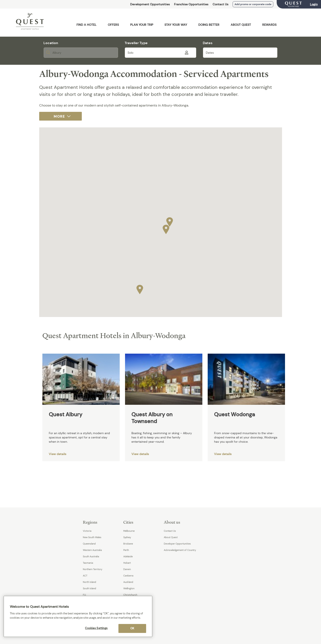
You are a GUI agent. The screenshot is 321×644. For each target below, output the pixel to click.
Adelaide (128, 556)
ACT (85, 576)
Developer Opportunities (177, 544)
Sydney (127, 537)
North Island (89, 582)
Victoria (87, 531)
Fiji (84, 595)
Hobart (127, 563)
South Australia (91, 556)
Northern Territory (93, 569)
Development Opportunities (150, 4)
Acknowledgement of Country (180, 550)
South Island (89, 588)
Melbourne (129, 531)
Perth (126, 550)
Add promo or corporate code (253, 4)
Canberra (128, 576)
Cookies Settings (96, 628)
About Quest (171, 537)
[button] (170, 221)
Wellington (129, 588)
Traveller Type (136, 43)
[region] (78, 616)
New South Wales (92, 537)
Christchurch (130, 595)
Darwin (127, 569)
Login (314, 4)
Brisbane (128, 544)
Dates (208, 43)
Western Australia (92, 550)
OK (132, 628)
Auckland (128, 582)
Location (51, 43)
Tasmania (88, 563)
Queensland (89, 544)
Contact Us (220, 4)
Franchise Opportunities (191, 4)
